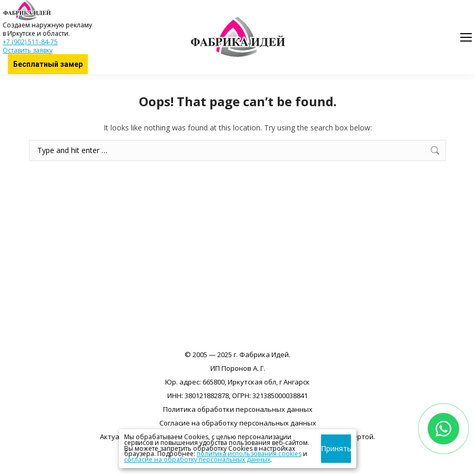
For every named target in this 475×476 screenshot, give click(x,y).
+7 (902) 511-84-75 (30, 42)
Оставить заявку (28, 50)
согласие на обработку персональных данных (197, 459)
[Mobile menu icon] (466, 37)
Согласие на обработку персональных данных (238, 423)
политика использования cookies (249, 454)
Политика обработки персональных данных (238, 409)
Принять (336, 448)
